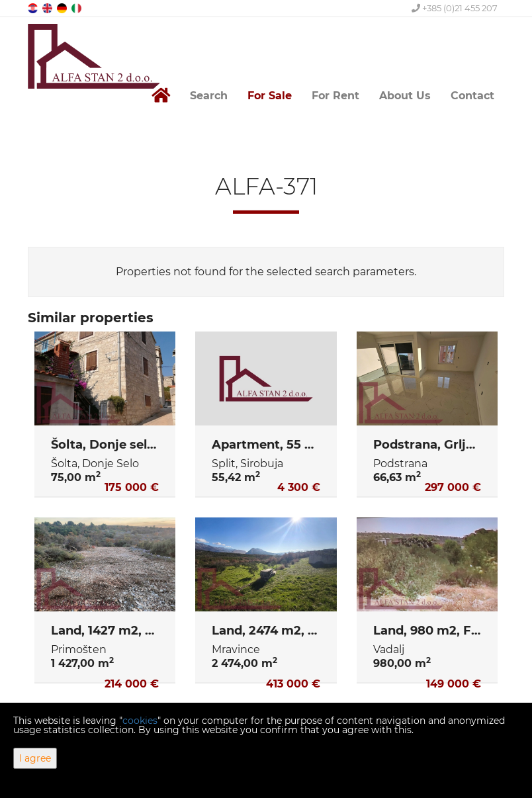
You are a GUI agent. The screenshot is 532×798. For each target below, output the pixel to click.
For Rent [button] (335, 96)
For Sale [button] (270, 96)
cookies (140, 721)
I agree (35, 758)
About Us (405, 96)
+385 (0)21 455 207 (455, 8)
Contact (472, 96)
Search (209, 96)
